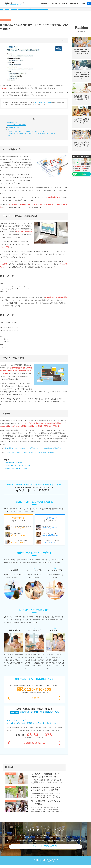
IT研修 (83, 4)
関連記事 (9, 136)
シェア (12, 40)
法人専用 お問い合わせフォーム (34, 744)
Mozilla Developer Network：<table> (16, 468)
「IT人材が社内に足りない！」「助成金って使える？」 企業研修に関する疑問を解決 (30, 453)
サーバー (65, 4)
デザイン (7, 9)
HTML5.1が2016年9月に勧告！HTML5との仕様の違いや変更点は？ (33, 9)
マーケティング (74, 4)
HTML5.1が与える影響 (13, 127)
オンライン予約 (34, 698)
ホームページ (14, 9)
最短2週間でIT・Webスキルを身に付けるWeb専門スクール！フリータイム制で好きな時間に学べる (33, 448)
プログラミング (55, 4)
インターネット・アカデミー (43, 103)
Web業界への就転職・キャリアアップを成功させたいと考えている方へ (36, 133)
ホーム (2, 9)
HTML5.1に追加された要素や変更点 (16, 125)
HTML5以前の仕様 (12, 123)
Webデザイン (45, 4)
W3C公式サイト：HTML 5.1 (14, 463)
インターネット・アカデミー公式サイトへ (45, 849)
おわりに (9, 129)
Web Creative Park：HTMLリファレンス (18, 465)
